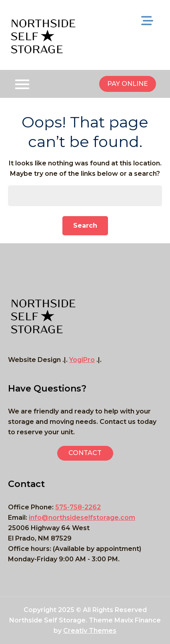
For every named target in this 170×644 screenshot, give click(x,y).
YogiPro (82, 360)
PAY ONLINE (128, 84)
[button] (85, 453)
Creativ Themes (90, 631)
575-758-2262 (78, 507)
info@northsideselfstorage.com (82, 518)
